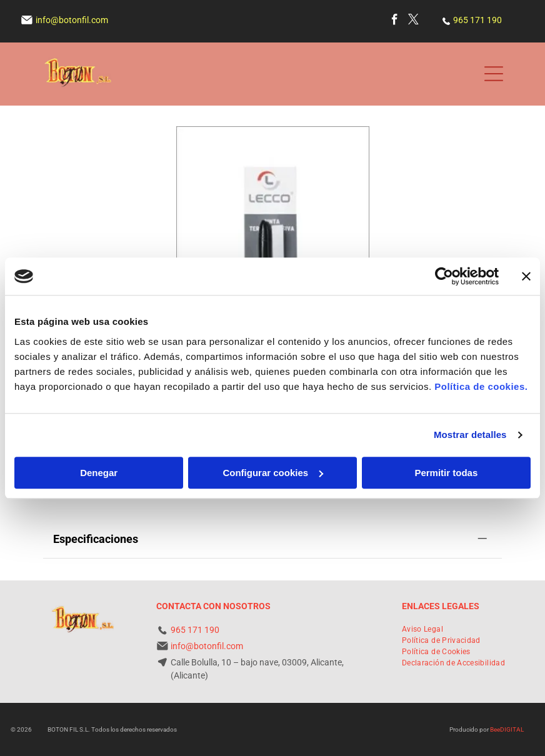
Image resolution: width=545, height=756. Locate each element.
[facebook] (395, 21)
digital (512, 729)
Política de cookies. (481, 386)
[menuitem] (422, 629)
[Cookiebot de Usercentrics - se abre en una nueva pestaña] (444, 276)
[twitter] (413, 21)
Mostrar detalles (470, 435)
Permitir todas (446, 473)
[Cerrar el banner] (526, 276)
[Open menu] (494, 74)
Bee (495, 729)
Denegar (99, 473)
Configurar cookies (273, 473)
